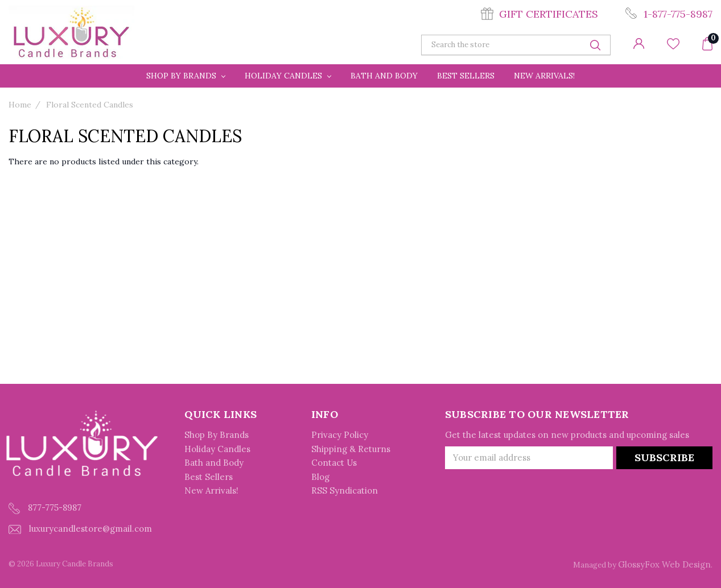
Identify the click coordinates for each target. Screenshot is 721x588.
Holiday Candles (288, 76)
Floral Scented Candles (90, 105)
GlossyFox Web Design (664, 564)
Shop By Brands (186, 76)
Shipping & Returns (351, 449)
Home (20, 105)
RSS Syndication (345, 490)
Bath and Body (384, 76)
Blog (320, 477)
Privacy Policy (340, 435)
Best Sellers (466, 76)
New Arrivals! (544, 76)
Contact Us (334, 463)
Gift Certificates (549, 14)
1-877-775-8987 (678, 14)
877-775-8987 (45, 508)
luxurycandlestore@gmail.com (80, 529)
